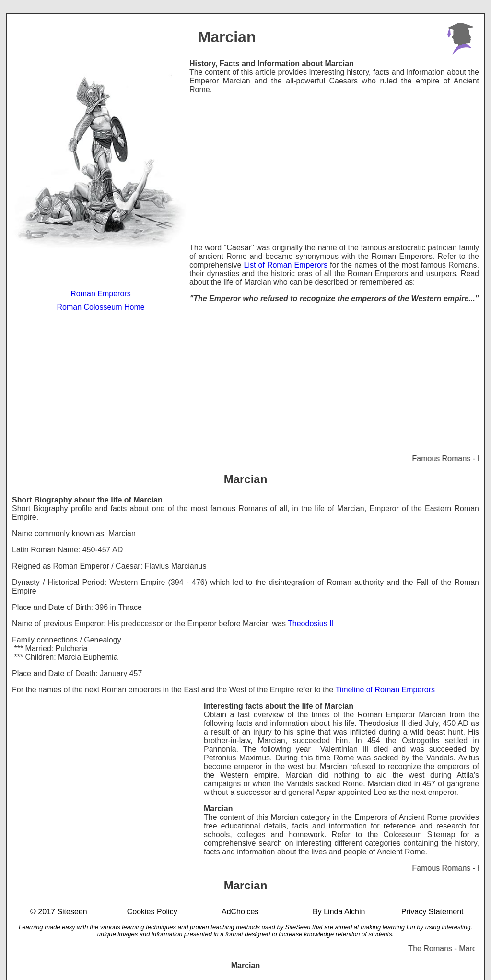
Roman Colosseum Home (100, 307)
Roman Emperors (100, 294)
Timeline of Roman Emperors (385, 690)
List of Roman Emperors (286, 265)
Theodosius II (311, 624)
